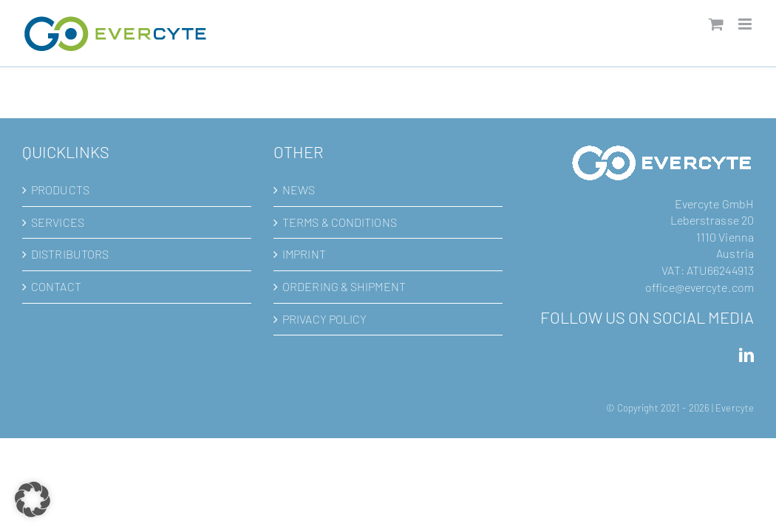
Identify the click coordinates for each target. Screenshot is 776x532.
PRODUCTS (60, 190)
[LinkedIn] (746, 355)
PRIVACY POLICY (324, 319)
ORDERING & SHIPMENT (344, 286)
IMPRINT (304, 254)
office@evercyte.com (700, 287)
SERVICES (58, 222)
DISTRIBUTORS (70, 254)
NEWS (299, 190)
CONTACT (56, 286)
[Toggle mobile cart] (716, 24)
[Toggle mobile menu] (746, 24)
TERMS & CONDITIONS (340, 222)
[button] (33, 499)
